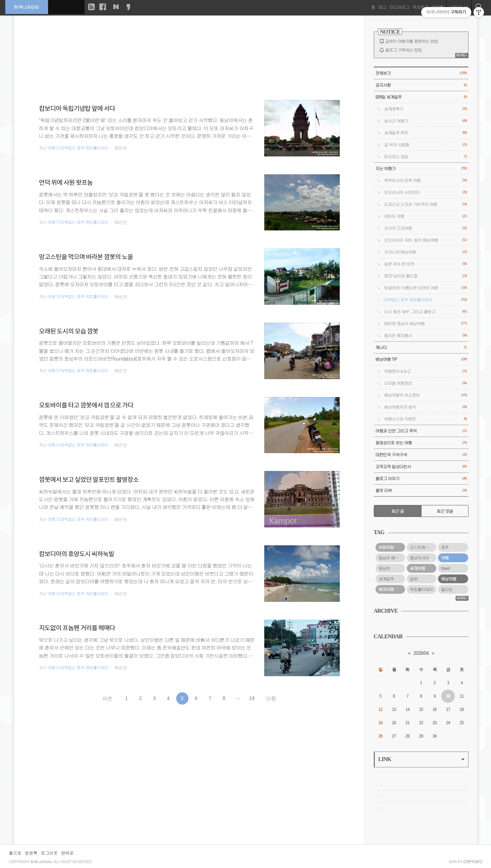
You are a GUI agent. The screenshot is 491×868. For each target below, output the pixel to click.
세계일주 (386, 579)
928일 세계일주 (421, 97)
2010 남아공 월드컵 (426, 276)
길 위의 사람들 (426, 145)
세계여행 (418, 568)
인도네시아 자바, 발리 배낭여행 (426, 240)
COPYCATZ (473, 862)
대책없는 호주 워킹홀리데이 (426, 300)
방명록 (31, 853)
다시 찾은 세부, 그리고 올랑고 (426, 312)
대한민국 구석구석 (421, 455)
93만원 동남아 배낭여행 (426, 324)
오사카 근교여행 (426, 228)
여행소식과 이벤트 (426, 419)
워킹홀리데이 (421, 589)
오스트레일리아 (423, 547)
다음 (271, 698)
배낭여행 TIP (421, 359)
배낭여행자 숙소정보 (426, 395)
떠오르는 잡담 (426, 157)
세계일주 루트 (426, 133)
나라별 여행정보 (426, 383)
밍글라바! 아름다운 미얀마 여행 (426, 288)
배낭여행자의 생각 (426, 407)
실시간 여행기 (426, 121)
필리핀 (447, 589)
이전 (107, 698)
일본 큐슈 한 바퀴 (426, 264)
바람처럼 (386, 547)
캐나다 (421, 347)
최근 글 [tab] (398, 511)
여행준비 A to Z (426, 371)
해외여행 (386, 589)
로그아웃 (49, 853)
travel (445, 568)
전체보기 (421, 73)
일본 (414, 579)
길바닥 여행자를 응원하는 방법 (412, 41)
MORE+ (462, 55)
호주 (445, 547)
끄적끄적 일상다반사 (421, 467)
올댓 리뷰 (421, 490)
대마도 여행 (426, 216)
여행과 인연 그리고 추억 (421, 431)
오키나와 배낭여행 (426, 252)
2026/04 (421, 653)
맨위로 (67, 853)
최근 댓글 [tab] (445, 511)
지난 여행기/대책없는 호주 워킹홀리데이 (74, 148)
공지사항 (421, 85)
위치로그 (420, 7)
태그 (382, 7)
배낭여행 (449, 579)
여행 (445, 558)
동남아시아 (419, 558)
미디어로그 (399, 7)
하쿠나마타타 (27, 7)
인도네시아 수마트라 (426, 192)
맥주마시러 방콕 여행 (426, 180)
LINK (422, 759)
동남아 (384, 568)
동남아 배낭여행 (392, 558)
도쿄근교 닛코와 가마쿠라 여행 (426, 204)
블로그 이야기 (421, 479)
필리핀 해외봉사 (426, 335)
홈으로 (15, 853)
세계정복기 (426, 109)
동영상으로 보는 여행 (421, 443)
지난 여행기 (421, 169)
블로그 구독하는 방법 (404, 50)
